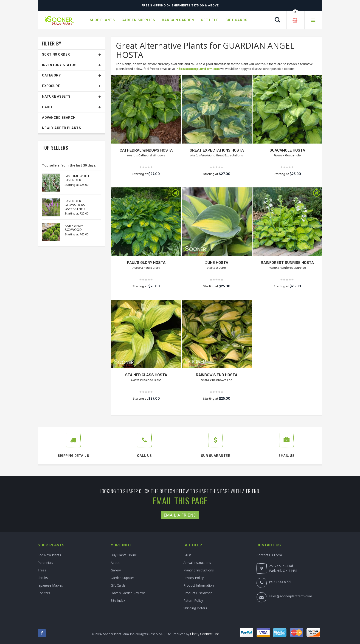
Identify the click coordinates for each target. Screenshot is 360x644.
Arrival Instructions (197, 563)
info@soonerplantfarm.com (198, 69)
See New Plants (49, 555)
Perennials (45, 563)
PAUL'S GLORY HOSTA (146, 263)
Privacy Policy (194, 578)
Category (51, 75)
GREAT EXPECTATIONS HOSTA (217, 150)
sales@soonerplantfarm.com (291, 596)
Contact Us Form (269, 555)
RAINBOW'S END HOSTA (217, 375)
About (115, 563)
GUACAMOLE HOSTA (287, 150)
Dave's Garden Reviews (128, 593)
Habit (47, 107)
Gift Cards (118, 585)
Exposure (51, 86)
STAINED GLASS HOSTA (146, 375)
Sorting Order (56, 55)
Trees (42, 570)
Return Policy (193, 600)
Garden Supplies (123, 578)
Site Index (118, 600)
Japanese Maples (50, 585)
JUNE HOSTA (217, 263)
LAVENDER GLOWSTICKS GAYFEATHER (75, 205)
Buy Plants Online (124, 555)
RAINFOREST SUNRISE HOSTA (287, 263)
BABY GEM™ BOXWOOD (74, 228)
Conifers (44, 593)
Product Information (199, 585)
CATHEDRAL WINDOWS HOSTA (146, 150)
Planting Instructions (199, 570)
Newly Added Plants (61, 128)
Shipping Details (195, 608)
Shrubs (43, 578)
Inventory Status (59, 65)
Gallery (116, 570)
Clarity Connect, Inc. (205, 634)
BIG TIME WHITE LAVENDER (77, 178)
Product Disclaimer (198, 593)
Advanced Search (59, 118)
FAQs (187, 555)
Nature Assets (56, 97)
